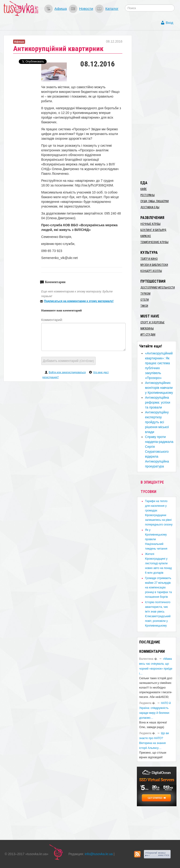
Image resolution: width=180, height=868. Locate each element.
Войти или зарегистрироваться (67, 372)
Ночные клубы (150, 224)
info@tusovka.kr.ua (99, 854)
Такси (144, 306)
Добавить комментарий (68, 361)
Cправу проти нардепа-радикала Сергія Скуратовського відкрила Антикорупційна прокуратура (159, 452)
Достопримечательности (158, 288)
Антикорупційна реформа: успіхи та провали (158, 402)
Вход (169, 23)
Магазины (147, 328)
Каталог (112, 9)
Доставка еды (150, 207)
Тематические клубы (154, 242)
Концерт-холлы (151, 271)
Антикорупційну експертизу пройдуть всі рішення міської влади (157, 422)
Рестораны (148, 195)
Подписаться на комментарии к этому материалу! (79, 301)
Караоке (146, 236)
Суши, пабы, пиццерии (155, 201)
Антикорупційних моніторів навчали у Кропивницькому (159, 388)
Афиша (61, 9)
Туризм (145, 294)
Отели (145, 300)
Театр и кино (149, 259)
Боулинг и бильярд (153, 230)
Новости (86, 9)
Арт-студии (148, 335)
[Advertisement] (158, 105)
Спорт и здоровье (152, 322)
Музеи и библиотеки (154, 265)
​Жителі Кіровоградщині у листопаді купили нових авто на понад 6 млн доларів (158, 563)
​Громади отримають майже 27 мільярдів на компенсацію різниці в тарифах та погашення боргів (158, 587)
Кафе (144, 189)
